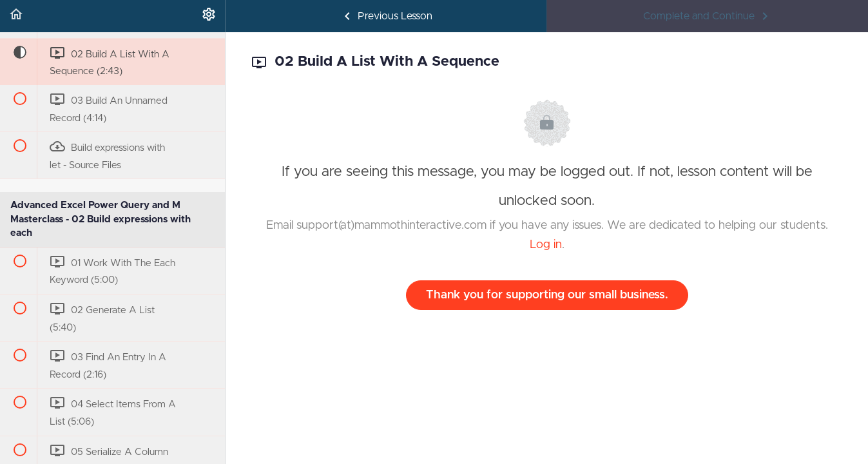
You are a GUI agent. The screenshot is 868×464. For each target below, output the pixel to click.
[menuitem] (209, 16)
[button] (16, 16)
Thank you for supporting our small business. (547, 295)
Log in (546, 245)
